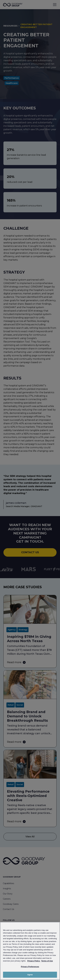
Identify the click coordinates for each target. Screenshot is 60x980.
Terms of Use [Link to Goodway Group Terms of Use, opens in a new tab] (47, 961)
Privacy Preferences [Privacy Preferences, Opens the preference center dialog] (30, 967)
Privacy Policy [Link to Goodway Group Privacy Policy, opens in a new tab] (34, 961)
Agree (30, 975)
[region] (30, 951)
